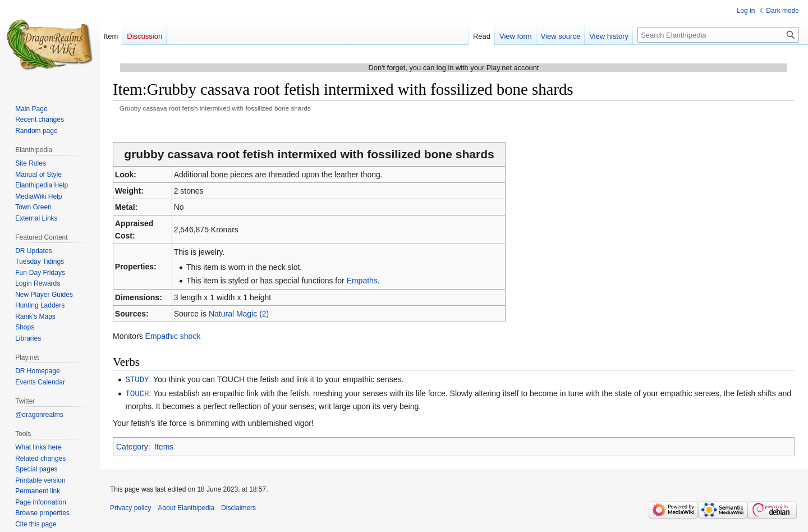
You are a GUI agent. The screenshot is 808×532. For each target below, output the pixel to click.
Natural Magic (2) (239, 314)
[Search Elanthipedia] (718, 35)
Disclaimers (238, 507)
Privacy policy (130, 507)
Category (132, 446)
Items (164, 446)
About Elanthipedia (186, 507)
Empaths (362, 281)
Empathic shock (173, 336)
